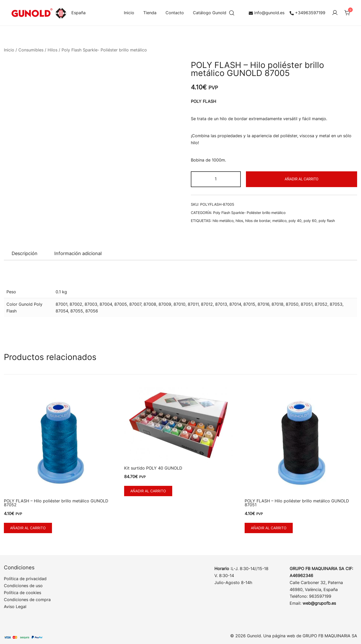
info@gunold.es (267, 13)
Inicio (129, 13)
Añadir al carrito (302, 179)
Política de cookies (22, 593)
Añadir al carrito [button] (28, 528)
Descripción (25, 253)
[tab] (25, 254)
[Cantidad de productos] (216, 179)
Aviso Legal (15, 607)
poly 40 (295, 221)
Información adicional (78, 253)
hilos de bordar (258, 221)
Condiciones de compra (27, 600)
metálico (279, 221)
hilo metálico (223, 221)
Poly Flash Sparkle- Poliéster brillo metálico (104, 50)
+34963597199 (307, 13)
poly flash (327, 221)
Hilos (52, 50)
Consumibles (31, 50)
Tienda (150, 13)
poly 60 (310, 221)
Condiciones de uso (23, 586)
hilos (239, 221)
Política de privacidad (25, 579)
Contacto (175, 13)
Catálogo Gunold (210, 13)
